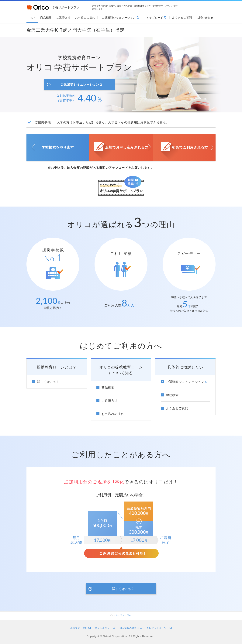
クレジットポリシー (159, 628)
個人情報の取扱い (131, 628)
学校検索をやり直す (58, 147)
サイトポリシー (105, 628)
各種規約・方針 (80, 628)
